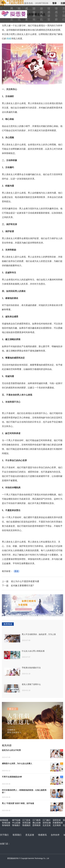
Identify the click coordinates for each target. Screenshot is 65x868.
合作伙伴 (55, 835)
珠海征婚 (6, 823)
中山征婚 (16, 823)
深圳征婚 (47, 823)
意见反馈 (30, 835)
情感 (9, 39)
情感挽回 (26, 825)
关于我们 (4, 835)
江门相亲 (36, 820)
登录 (54, 3)
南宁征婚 (16, 820)
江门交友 (26, 820)
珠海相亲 (6, 825)
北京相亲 (57, 825)
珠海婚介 (16, 825)
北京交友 (47, 825)
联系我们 (17, 835)
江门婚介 (47, 820)
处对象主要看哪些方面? (22, 586)
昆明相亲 (36, 825)
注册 (63, 3)
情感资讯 (42, 835)
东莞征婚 (26, 823)
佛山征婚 (36, 823)
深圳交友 (57, 820)
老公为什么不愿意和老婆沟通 (25, 581)
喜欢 (16, 571)
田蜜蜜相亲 (58, 823)
